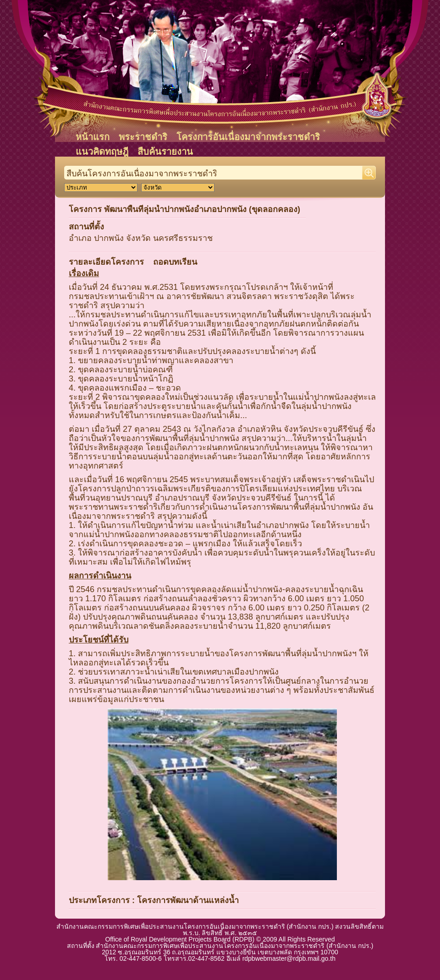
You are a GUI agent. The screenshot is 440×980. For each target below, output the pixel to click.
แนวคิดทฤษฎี (102, 152)
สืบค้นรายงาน (165, 152)
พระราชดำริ (143, 137)
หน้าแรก (93, 137)
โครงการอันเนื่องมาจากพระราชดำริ (248, 137)
